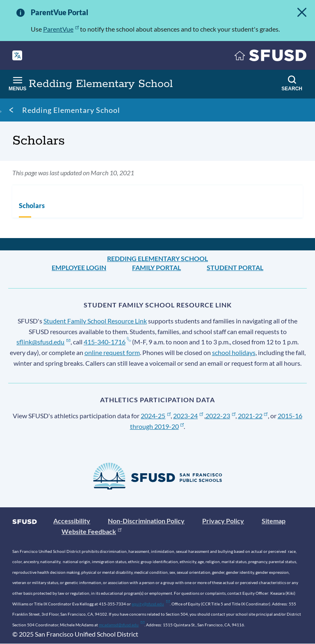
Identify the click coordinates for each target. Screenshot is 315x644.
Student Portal (235, 267)
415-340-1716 (107, 342)
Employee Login (79, 267)
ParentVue (61, 29)
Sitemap (274, 521)
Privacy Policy (223, 521)
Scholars (32, 205)
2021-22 (253, 416)
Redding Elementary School (71, 110)
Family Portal (156, 267)
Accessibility (72, 521)
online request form (112, 352)
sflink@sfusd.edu (43, 342)
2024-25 (156, 416)
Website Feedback (91, 531)
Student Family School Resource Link (95, 321)
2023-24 (188, 416)
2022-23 (220, 416)
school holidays (234, 352)
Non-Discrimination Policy (146, 521)
